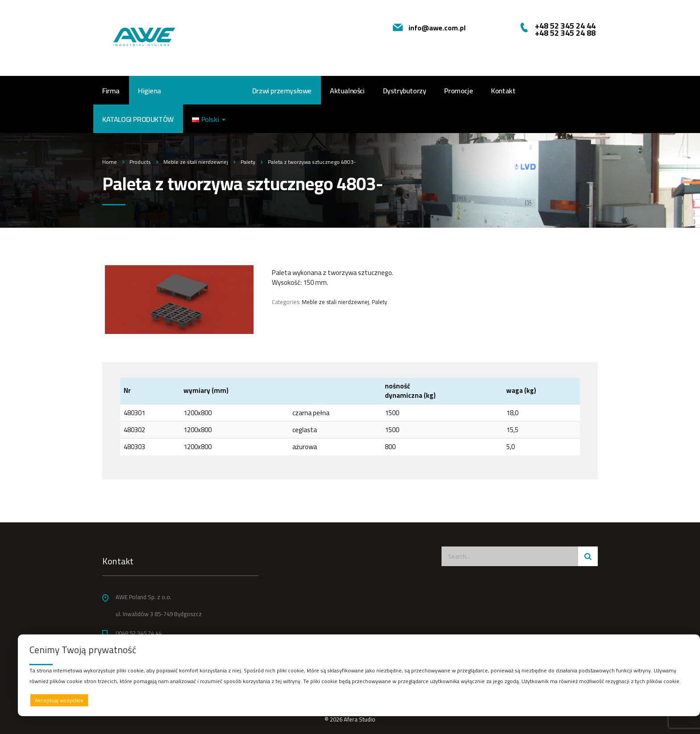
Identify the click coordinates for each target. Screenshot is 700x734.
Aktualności (347, 91)
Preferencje (670, 700)
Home (110, 162)
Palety (379, 302)
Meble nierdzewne (206, 91)
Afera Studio (360, 719)
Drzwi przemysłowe (282, 91)
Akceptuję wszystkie (59, 700)
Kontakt (503, 91)
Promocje (458, 91)
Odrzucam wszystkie (370, 700)
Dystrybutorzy (405, 91)
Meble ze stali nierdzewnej (335, 302)
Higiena (149, 91)
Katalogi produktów (138, 119)
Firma (111, 91)
